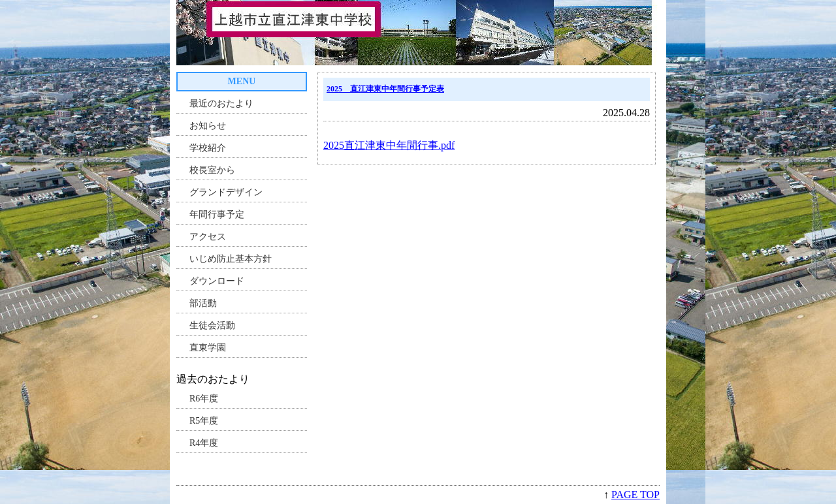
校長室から (212, 170)
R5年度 (204, 421)
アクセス (208, 237)
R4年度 (204, 443)
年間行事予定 (217, 214)
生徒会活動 (212, 325)
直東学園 (208, 348)
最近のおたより (221, 103)
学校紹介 (208, 148)
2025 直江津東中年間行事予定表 (385, 89)
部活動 (203, 303)
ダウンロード (217, 281)
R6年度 (204, 399)
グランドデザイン (226, 192)
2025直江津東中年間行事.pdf (389, 145)
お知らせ (208, 126)
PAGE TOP (635, 495)
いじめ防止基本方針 (231, 259)
